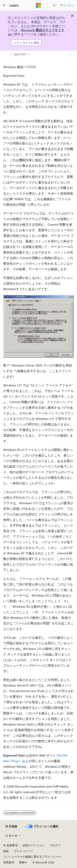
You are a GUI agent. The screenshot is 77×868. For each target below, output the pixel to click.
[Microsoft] (38, 5)
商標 (22, 862)
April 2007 (20, 54)
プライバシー (22, 851)
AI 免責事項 (10, 845)
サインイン (67, 5)
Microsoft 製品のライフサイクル (36, 32)
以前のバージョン (34, 845)
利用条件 (9, 862)
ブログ (54, 845)
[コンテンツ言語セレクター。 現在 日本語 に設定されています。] (11, 826)
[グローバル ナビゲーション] (4, 5)
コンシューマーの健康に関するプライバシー (31, 857)
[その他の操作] (70, 54)
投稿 (6, 851)
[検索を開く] (54, 5)
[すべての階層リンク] (7, 54)
